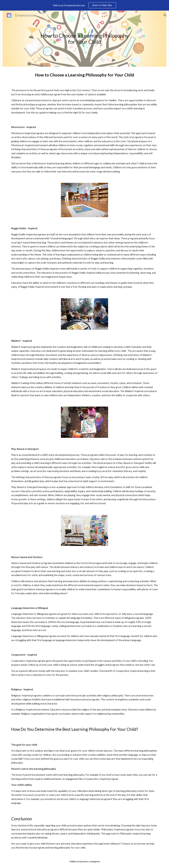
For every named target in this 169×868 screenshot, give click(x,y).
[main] (84, 39)
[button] (165, 15)
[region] (84, 5)
